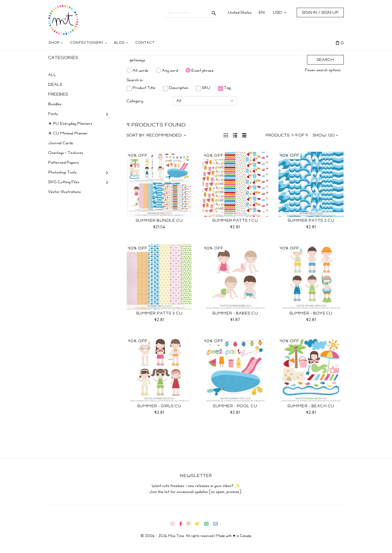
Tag (224, 88)
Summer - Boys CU (311, 313)
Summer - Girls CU (159, 406)
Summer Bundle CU (159, 220)
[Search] (214, 60)
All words (141, 70)
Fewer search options (323, 70)
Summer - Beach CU (311, 406)
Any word (170, 70)
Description (176, 88)
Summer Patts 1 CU (235, 220)
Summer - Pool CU (235, 406)
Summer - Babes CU (235, 313)
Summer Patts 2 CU (311, 220)
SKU (203, 88)
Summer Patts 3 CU (159, 313)
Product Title (141, 88)
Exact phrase (203, 70)
